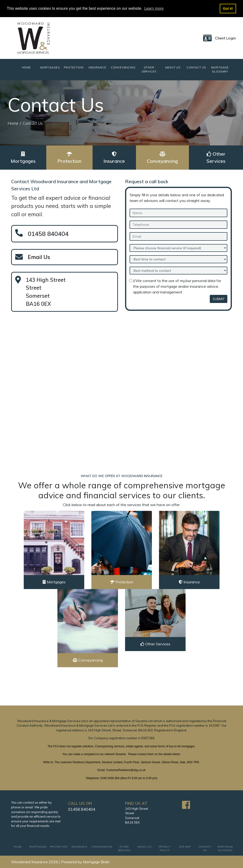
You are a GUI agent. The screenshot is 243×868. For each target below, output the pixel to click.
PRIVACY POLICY (164, 849)
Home (13, 123)
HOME (30, 67)
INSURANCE (97, 67)
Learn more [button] (154, 8)
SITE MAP (185, 847)
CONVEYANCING (123, 67)
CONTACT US (196, 67)
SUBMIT (219, 299)
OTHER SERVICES (149, 70)
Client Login (225, 38)
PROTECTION (74, 67)
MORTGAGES (50, 67)
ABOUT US (173, 67)
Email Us (39, 257)
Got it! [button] (228, 9)
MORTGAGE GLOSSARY (220, 70)
